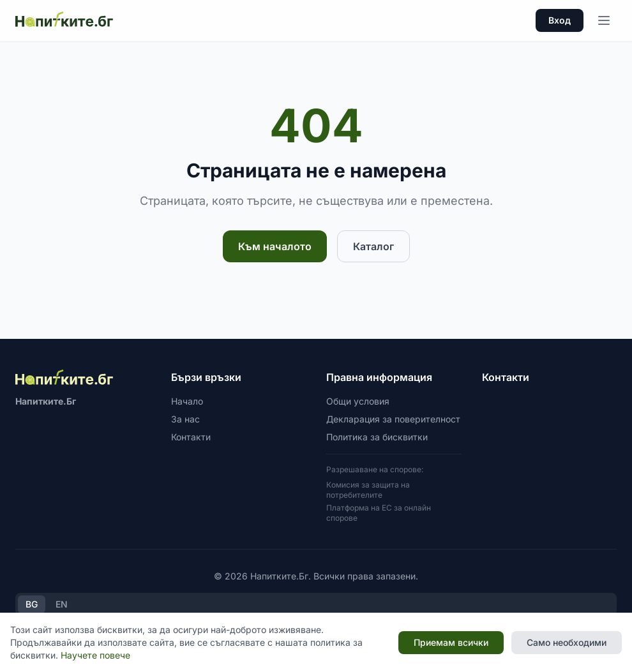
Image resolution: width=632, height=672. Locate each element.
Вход (560, 20)
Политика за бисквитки (377, 437)
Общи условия (358, 401)
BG (32, 604)
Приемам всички (451, 642)
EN (62, 604)
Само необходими (567, 642)
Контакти (191, 437)
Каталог (373, 246)
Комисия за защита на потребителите (368, 490)
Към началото (275, 246)
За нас (185, 419)
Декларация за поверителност (393, 419)
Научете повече (95, 655)
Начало (187, 401)
